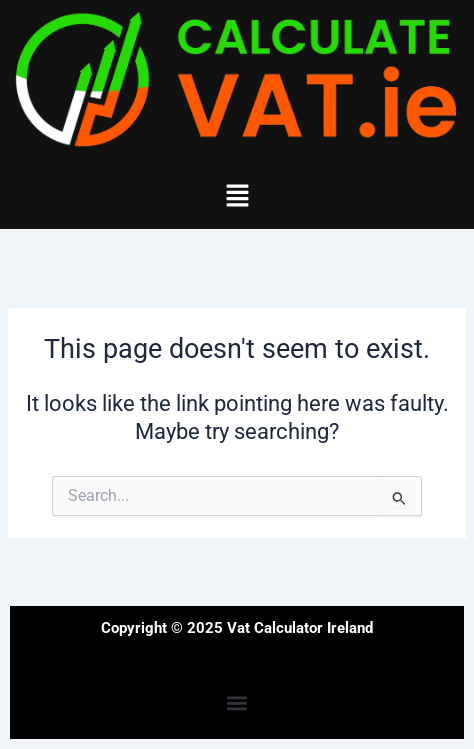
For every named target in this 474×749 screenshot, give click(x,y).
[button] (237, 197)
